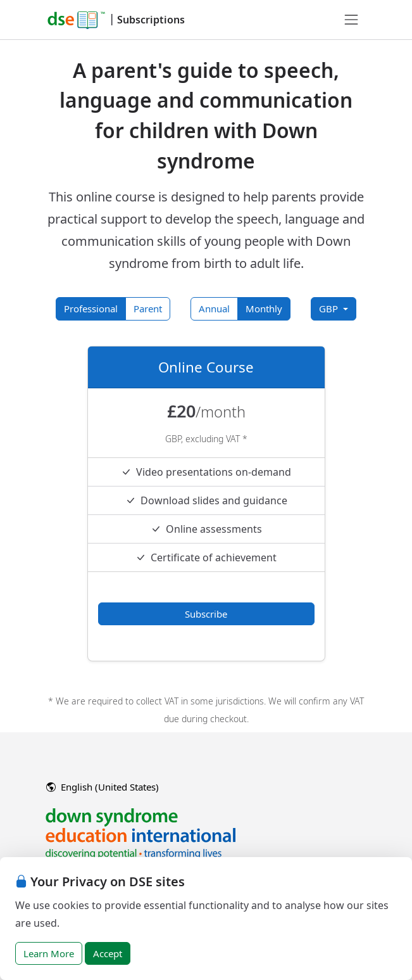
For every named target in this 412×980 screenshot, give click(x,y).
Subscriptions (151, 20)
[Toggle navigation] (351, 20)
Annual (214, 309)
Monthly (264, 309)
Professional (91, 309)
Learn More (49, 953)
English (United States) (103, 787)
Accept (108, 953)
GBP (330, 309)
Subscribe (206, 614)
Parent (148, 309)
